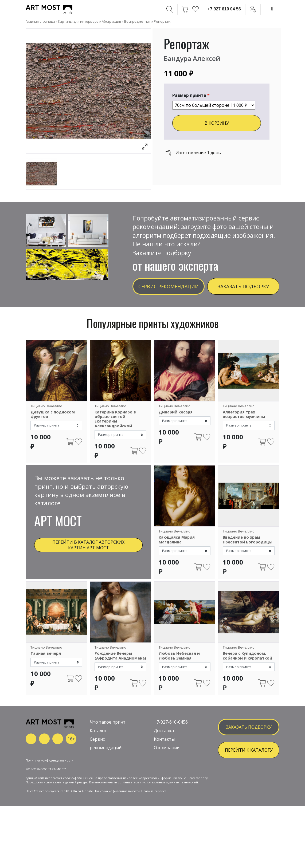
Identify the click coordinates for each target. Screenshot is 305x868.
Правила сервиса (154, 822)
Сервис (97, 753)
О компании (167, 761)
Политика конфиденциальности (50, 792)
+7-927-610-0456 (171, 736)
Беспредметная (137, 21)
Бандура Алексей (192, 58)
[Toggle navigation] (272, 9)
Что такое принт (108, 736)
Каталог (98, 744)
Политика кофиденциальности (117, 822)
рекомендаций (106, 761)
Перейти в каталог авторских (88, 545)
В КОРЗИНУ (217, 123)
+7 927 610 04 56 (224, 9)
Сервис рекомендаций (169, 286)
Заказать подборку (243, 286)
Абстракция (111, 21)
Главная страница (40, 21)
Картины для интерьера (78, 21)
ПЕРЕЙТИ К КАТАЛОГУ (249, 764)
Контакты (164, 753)
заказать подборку (249, 741)
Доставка (164, 744)
